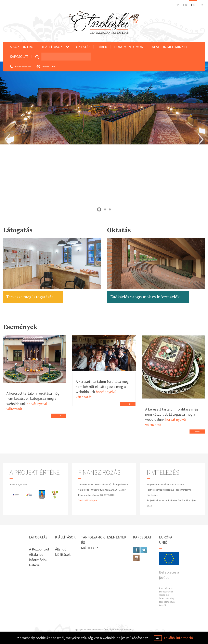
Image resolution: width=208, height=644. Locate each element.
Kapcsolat (19, 57)
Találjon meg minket (169, 47)
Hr (177, 5)
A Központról (22, 47)
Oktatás (83, 47)
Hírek (102, 47)
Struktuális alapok (88, 500)
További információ (178, 638)
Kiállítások (52, 47)
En (185, 5)
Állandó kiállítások (63, 552)
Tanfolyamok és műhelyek (91, 542)
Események (117, 537)
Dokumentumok (129, 47)
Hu (193, 5)
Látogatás (38, 537)
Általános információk (38, 557)
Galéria (34, 565)
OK (158, 638)
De (201, 5)
